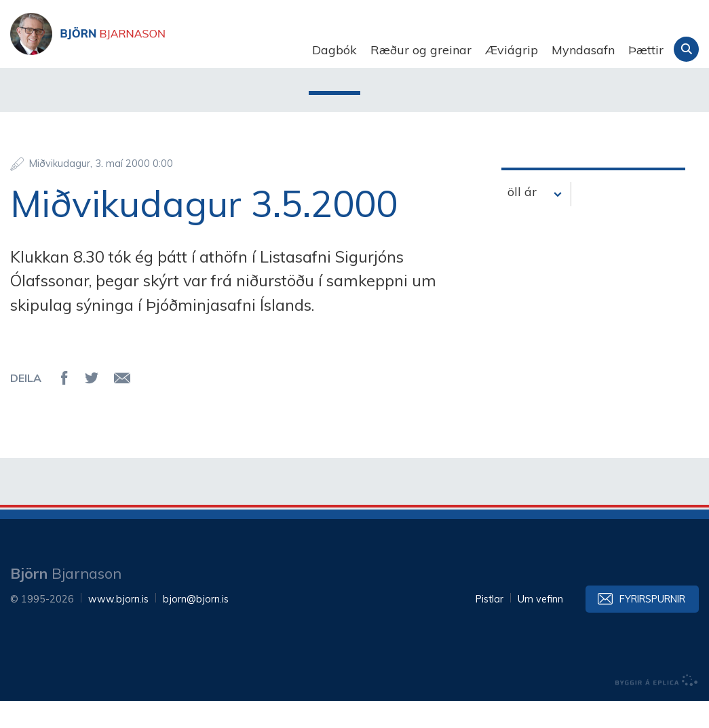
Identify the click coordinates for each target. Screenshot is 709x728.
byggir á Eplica (657, 708)
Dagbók (334, 50)
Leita (686, 49)
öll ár (522, 219)
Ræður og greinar (421, 50)
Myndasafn (583, 50)
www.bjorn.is (118, 626)
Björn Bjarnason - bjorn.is (146, 50)
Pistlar (490, 626)
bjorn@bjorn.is (196, 626)
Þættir (646, 50)
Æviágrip (512, 50)
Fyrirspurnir (652, 626)
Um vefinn (540, 626)
